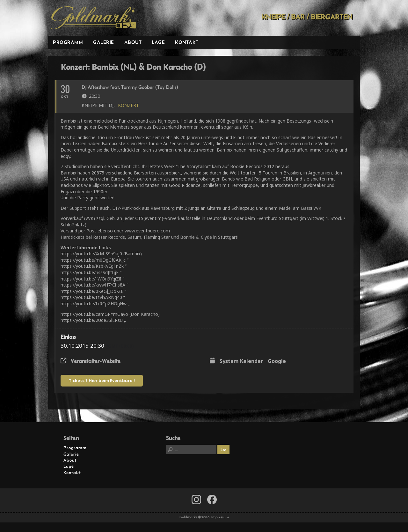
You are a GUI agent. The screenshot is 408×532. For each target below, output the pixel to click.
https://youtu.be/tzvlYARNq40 (91, 297)
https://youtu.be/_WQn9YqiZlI (91, 279)
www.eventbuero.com (147, 231)
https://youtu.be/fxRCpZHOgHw (94, 304)
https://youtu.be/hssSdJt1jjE (90, 272)
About (133, 42)
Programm (68, 42)
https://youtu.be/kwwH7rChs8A (93, 285)
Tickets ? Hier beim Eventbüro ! (102, 380)
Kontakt (187, 42)
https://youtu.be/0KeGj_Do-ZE (92, 291)
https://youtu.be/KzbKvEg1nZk (92, 266)
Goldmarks (94, 18)
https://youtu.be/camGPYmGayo (94, 314)
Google (277, 361)
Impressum (220, 517)
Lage (158, 42)
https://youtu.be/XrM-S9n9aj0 (91, 254)
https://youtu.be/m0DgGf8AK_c (93, 260)
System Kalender (241, 361)
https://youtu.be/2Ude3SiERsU (92, 320)
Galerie (104, 42)
